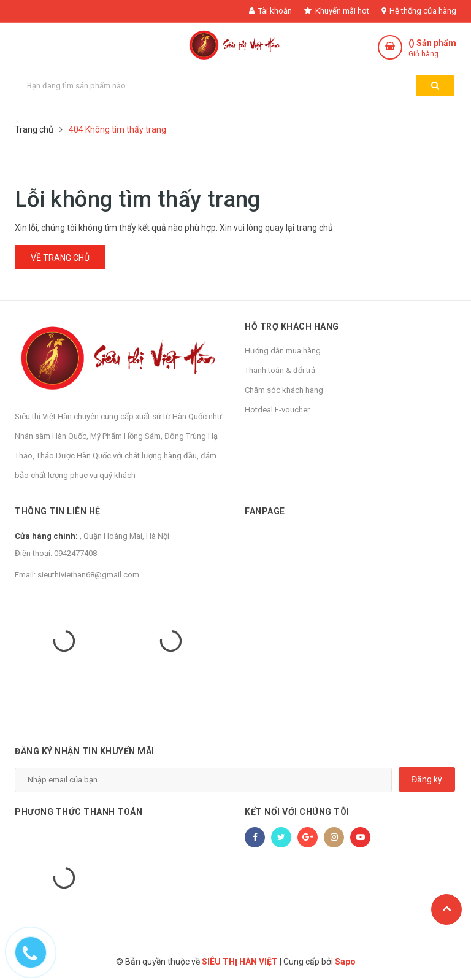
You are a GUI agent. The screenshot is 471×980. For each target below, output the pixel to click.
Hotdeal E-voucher (277, 410)
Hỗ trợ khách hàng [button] (292, 326)
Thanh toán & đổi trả (280, 370)
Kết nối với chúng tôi (297, 812)
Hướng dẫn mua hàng (283, 351)
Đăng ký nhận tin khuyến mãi (85, 751)
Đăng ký (427, 779)
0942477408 (75, 553)
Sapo (345, 962)
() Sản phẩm (432, 49)
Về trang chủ (60, 258)
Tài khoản (270, 11)
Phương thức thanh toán (78, 812)
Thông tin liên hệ (58, 511)
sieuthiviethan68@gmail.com (88, 575)
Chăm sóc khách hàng (284, 390)
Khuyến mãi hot (337, 11)
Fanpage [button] (265, 511)
